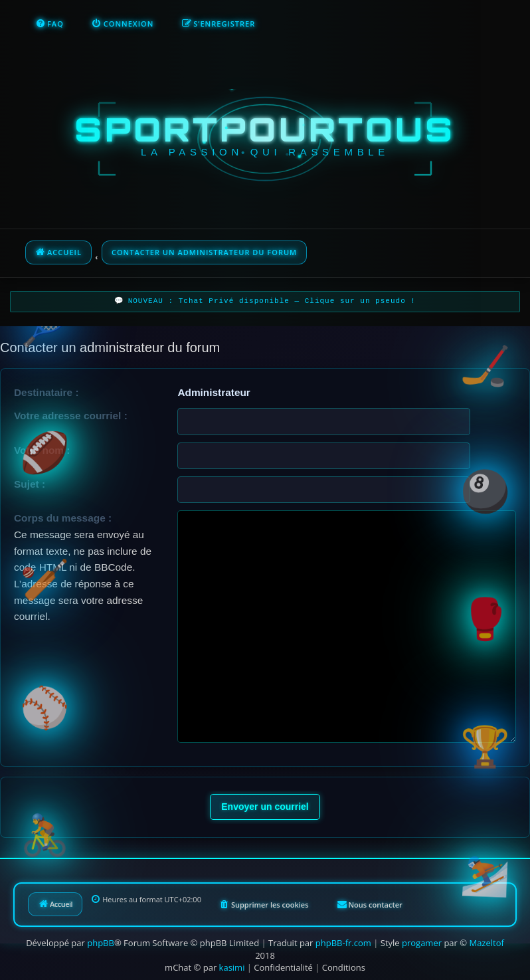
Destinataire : (46, 392)
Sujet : (30, 484)
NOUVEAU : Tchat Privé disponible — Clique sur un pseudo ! (272, 301)
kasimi (232, 967)
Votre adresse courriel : (71, 416)
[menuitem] (49, 24)
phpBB (101, 943)
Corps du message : (63, 518)
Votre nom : (42, 450)
